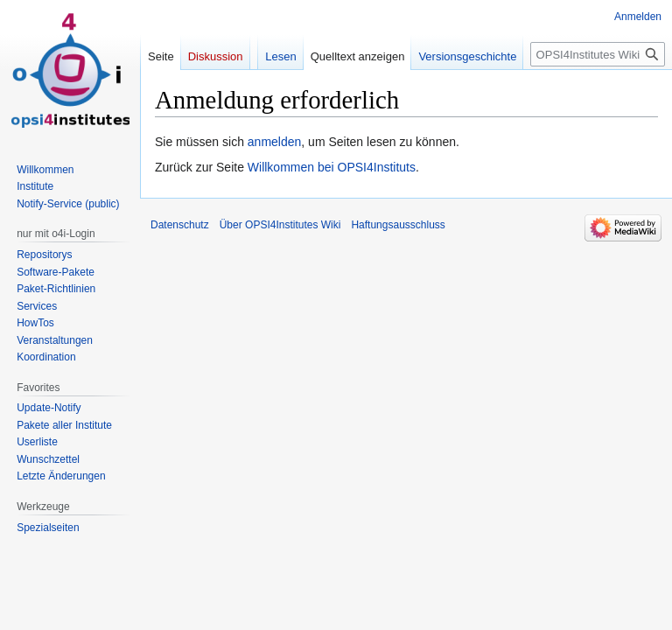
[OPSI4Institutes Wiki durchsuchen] (598, 54)
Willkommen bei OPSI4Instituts (332, 167)
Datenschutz (180, 225)
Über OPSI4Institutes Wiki (280, 225)
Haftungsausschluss (398, 225)
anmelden (275, 142)
